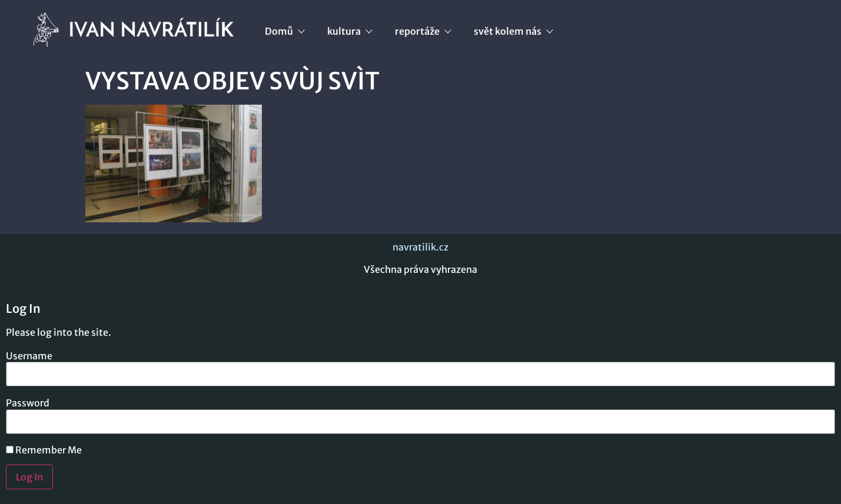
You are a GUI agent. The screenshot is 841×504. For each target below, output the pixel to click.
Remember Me (44, 450)
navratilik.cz (420, 247)
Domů (284, 31)
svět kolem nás (513, 31)
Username (29, 356)
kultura (349, 31)
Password (28, 403)
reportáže (423, 31)
